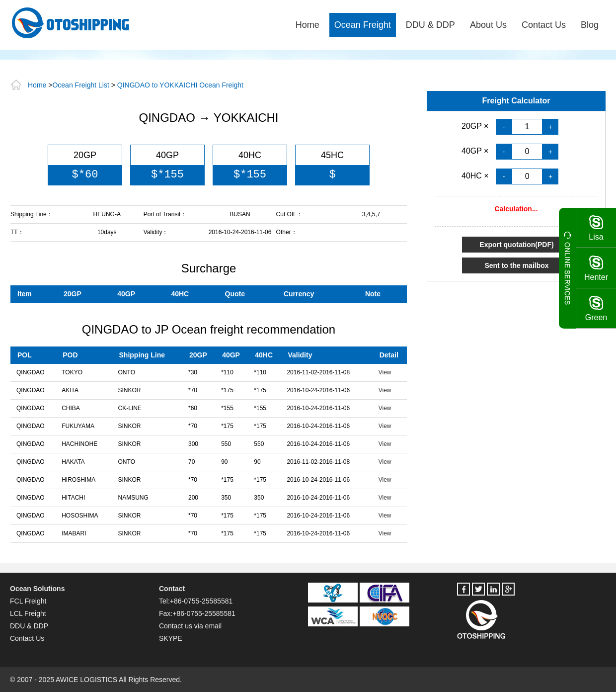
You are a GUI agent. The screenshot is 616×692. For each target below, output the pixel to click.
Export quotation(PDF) (516, 245)
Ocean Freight (363, 25)
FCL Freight (28, 601)
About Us (488, 25)
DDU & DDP (430, 25)
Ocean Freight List (80, 85)
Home (308, 25)
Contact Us (544, 25)
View (385, 372)
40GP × (476, 151)
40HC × (476, 176)
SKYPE (171, 638)
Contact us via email (190, 626)
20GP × (476, 126)
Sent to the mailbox (516, 265)
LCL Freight (28, 613)
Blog (590, 25)
